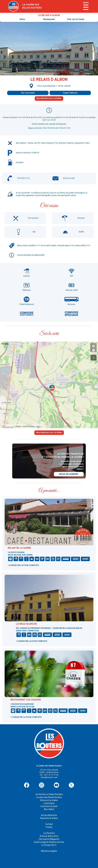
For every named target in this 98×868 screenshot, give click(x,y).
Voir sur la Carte (76, 19)
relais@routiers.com (49, 777)
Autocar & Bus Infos (49, 836)
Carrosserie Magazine (49, 839)
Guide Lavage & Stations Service (49, 842)
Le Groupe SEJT (49, 845)
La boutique (49, 803)
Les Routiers (49, 833)
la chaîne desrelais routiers (32, 6)
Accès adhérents (49, 815)
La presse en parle (49, 806)
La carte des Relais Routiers (49, 797)
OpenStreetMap (29, 426)
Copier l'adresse (70, 93)
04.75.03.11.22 (23, 178)
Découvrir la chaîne (49, 800)
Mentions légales (49, 851)
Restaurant (49, 19)
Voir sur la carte (28, 93)
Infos (22, 19)
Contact (49, 824)
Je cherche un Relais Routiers (49, 794)
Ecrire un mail (69, 178)
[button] (52, 388)
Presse (49, 827)
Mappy (18, 426)
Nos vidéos (49, 809)
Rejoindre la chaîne (49, 818)
